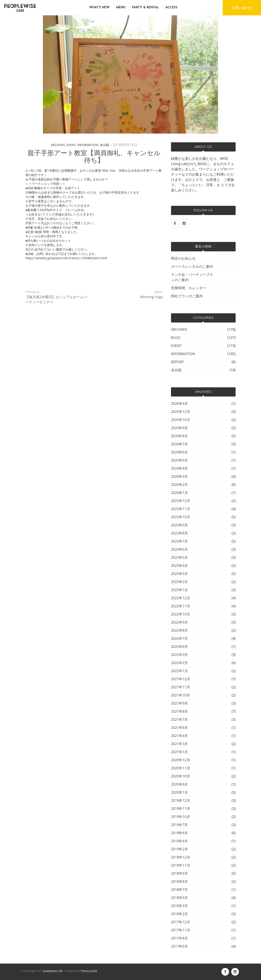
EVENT (71, 145)
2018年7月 (180, 890)
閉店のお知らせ (183, 258)
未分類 (104, 145)
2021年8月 (180, 711)
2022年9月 (180, 622)
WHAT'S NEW (99, 8)
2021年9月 (180, 703)
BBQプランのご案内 (187, 296)
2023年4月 (180, 566)
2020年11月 (181, 768)
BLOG (176, 338)
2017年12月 (181, 922)
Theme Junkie (89, 971)
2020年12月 (181, 760)
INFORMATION (88, 145)
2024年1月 (180, 493)
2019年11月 (181, 809)
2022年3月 (180, 655)
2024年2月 (180, 485)
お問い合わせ (242, 8)
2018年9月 (180, 873)
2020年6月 (180, 784)
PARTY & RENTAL (145, 8)
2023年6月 (180, 549)
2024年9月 (180, 428)
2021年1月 (180, 752)
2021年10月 (181, 695)
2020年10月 (181, 776)
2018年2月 (180, 914)
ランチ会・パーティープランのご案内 (192, 277)
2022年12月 (181, 598)
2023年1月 (180, 590)
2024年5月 (180, 460)
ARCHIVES (58, 145)
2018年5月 (180, 898)
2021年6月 (180, 728)
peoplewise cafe (53, 971)
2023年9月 (180, 525)
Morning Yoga (151, 297)
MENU (121, 8)
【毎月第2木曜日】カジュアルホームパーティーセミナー (56, 299)
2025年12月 (181, 412)
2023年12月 (181, 501)
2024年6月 (180, 452)
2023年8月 (180, 533)
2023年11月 (181, 509)
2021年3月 (180, 744)
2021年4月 (180, 736)
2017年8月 (180, 938)
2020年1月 (180, 792)
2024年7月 (180, 444)
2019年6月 (180, 833)
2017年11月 (181, 930)
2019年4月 (180, 841)
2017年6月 (180, 946)
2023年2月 (180, 582)
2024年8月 (180, 436)
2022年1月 (180, 671)
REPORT (178, 362)
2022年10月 (181, 614)
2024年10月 (181, 420)
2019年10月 (181, 817)
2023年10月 (181, 517)
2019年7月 (180, 825)
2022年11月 (181, 606)
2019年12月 (181, 800)
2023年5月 (180, 557)
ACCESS (171, 8)
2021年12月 (181, 679)
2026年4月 (180, 404)
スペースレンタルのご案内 (192, 266)
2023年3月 (180, 574)
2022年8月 (180, 630)
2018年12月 (181, 857)
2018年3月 (180, 906)
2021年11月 (181, 687)
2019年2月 (180, 849)
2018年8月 (180, 881)
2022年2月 (180, 663)
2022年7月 (180, 638)
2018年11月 (181, 865)
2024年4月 (180, 468)
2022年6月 (180, 647)
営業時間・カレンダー (189, 288)
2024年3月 (180, 476)
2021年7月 (180, 719)
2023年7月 (180, 541)
